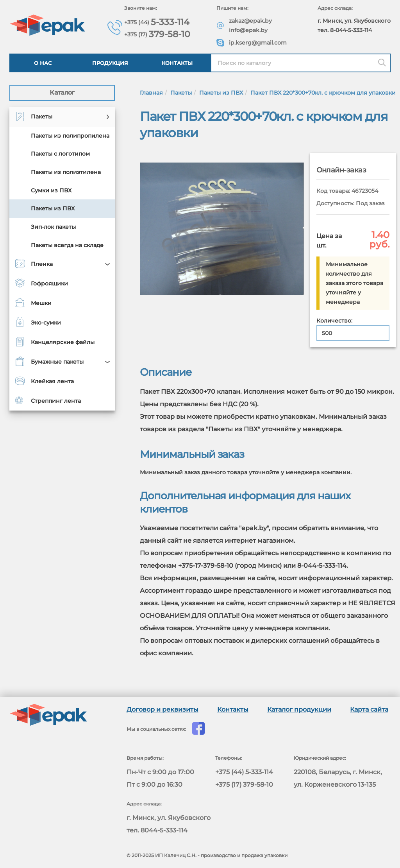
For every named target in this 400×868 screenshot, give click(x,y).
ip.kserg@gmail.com (258, 43)
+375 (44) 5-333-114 (244, 772)
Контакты (177, 63)
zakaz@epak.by (250, 21)
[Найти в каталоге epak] (301, 63)
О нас (43, 63)
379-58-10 (157, 34)
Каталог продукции (299, 709)
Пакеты (181, 93)
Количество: (334, 321)
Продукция (110, 63)
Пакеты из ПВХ (221, 93)
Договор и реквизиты (162, 709)
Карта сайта (369, 709)
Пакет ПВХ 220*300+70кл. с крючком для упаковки (323, 93)
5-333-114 (157, 22)
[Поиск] (382, 63)
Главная (151, 93)
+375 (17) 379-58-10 (244, 785)
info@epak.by (248, 30)
